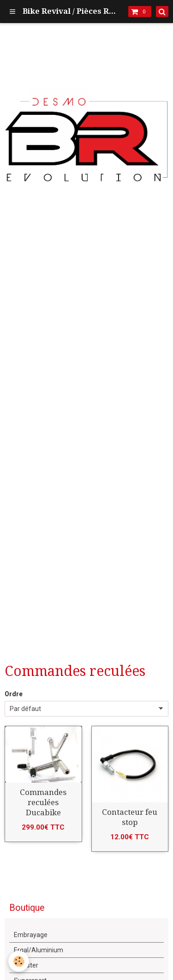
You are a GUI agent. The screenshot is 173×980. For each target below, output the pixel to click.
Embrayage (31, 935)
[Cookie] (19, 961)
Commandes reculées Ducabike (43, 802)
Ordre (14, 694)
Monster (26, 965)
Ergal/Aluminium (39, 950)
